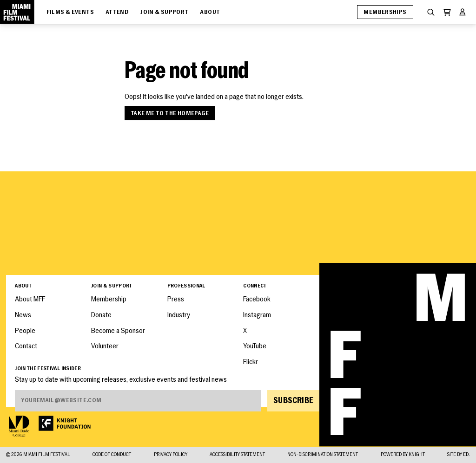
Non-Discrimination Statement (323, 455)
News (23, 316)
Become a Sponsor (118, 331)
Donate (101, 316)
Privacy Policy (171, 455)
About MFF (30, 300)
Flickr (251, 362)
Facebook (257, 300)
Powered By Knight (403, 455)
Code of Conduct (112, 455)
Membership (109, 300)
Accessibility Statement (237, 455)
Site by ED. (459, 455)
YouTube (255, 347)
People (25, 331)
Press (176, 300)
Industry (179, 316)
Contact (26, 347)
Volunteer (105, 347)
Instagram (257, 316)
